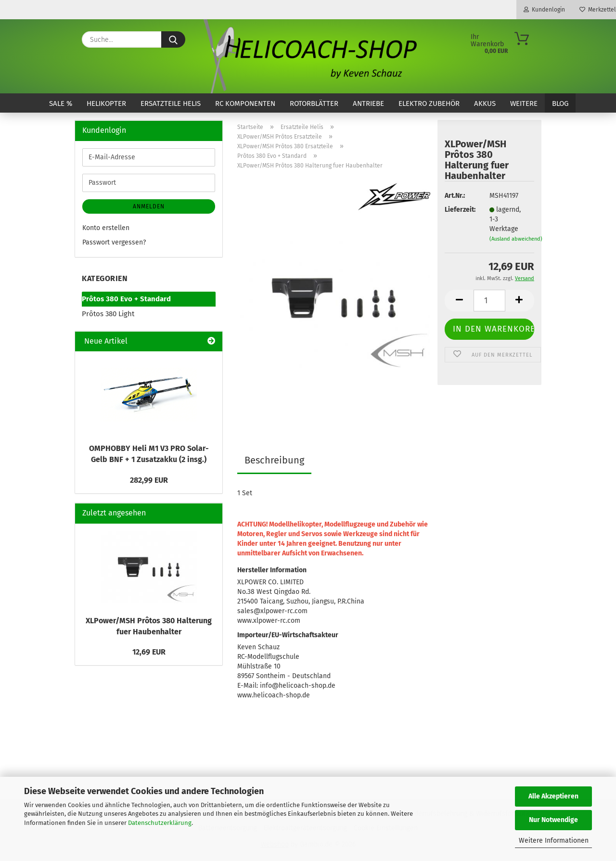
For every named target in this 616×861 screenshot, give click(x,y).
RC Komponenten (245, 103)
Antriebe (368, 103)
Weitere (524, 103)
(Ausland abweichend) (516, 239)
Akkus (485, 103)
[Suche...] (173, 39)
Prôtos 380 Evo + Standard (126, 299)
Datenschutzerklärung (160, 823)
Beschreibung (274, 460)
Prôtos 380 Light (108, 314)
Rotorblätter (314, 103)
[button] (459, 301)
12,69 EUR (149, 652)
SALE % (61, 103)
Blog (560, 103)
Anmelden (149, 206)
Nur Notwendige (553, 820)
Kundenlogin (544, 10)
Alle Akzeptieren (553, 796)
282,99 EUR (149, 480)
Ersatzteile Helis (171, 103)
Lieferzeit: (460, 210)
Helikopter (106, 103)
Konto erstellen (106, 228)
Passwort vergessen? (114, 242)
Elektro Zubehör (429, 103)
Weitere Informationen (554, 841)
